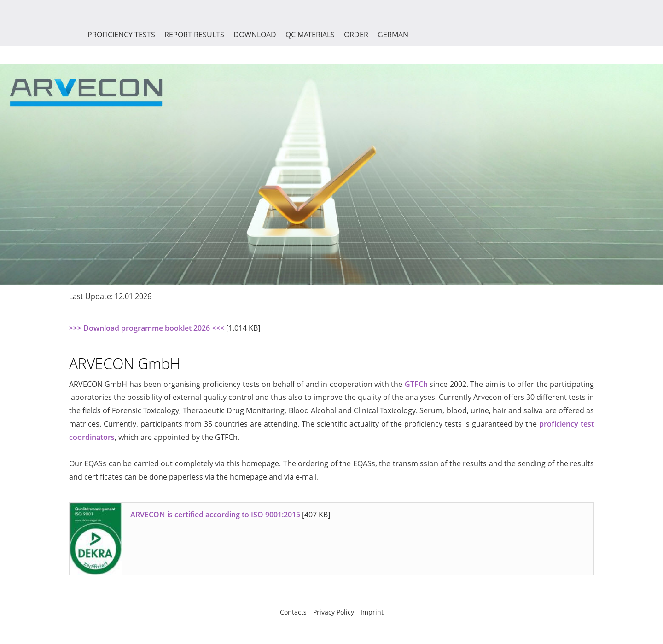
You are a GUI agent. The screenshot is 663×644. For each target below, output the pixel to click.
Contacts (293, 612)
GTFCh (416, 384)
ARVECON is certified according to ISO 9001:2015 (215, 515)
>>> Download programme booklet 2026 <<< (147, 328)
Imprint (372, 612)
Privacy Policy (334, 612)
